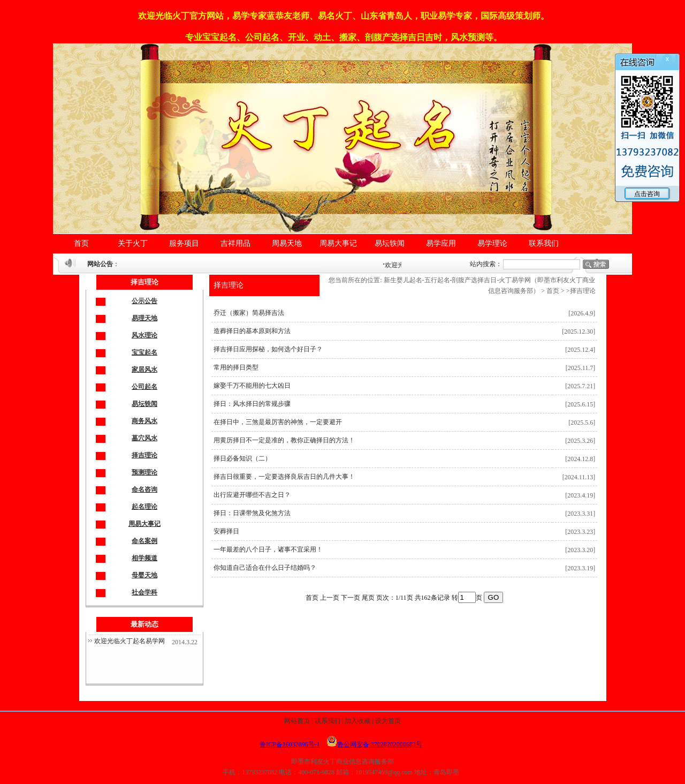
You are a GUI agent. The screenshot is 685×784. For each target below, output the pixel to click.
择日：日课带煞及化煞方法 (252, 513)
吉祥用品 (235, 243)
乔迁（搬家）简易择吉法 (249, 313)
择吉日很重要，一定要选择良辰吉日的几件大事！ (284, 477)
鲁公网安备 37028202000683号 (374, 744)
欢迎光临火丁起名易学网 (130, 641)
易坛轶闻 (390, 243)
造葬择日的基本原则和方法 (252, 331)
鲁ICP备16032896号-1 (290, 744)
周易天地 (287, 243)
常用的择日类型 (236, 367)
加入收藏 (357, 721)
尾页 (368, 598)
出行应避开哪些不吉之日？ (252, 495)
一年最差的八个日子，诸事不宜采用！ (268, 549)
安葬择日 (226, 531)
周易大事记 (338, 243)
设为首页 (388, 721)
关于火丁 (133, 243)
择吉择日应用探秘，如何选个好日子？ (268, 349)
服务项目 (184, 243)
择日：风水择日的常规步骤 (252, 404)
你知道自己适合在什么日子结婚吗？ (265, 568)
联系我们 (544, 243)
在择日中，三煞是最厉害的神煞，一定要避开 (278, 422)
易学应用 (441, 243)
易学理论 (492, 243)
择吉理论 (229, 285)
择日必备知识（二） (242, 458)
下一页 (351, 598)
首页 (81, 243)
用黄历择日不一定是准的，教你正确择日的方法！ (284, 440)
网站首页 (297, 721)
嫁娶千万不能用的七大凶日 (252, 386)
